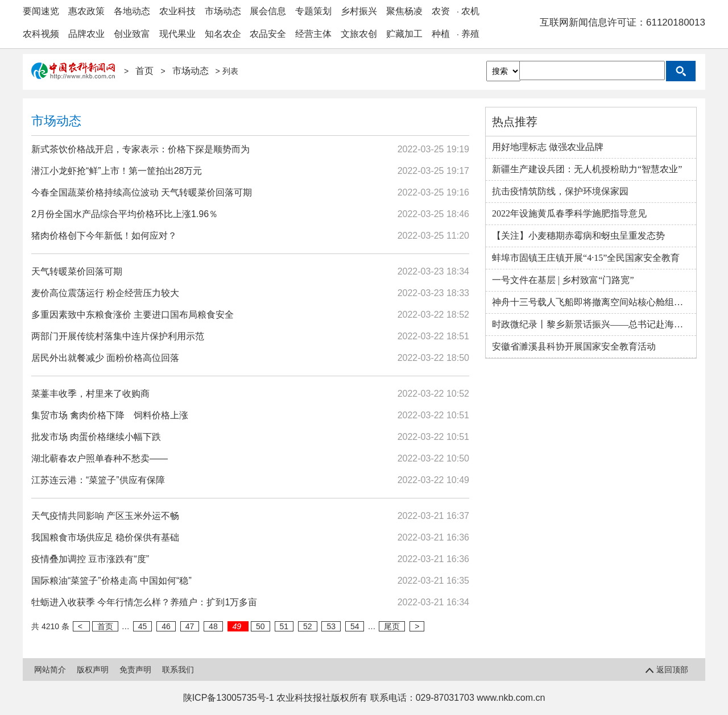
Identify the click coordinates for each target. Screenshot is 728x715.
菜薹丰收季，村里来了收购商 (90, 394)
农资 (441, 11)
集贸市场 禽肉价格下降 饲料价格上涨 (110, 415)
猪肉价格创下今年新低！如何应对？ (104, 236)
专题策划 (313, 11)
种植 (441, 34)
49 (238, 626)
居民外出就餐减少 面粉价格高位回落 (105, 358)
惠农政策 (86, 11)
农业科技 (177, 11)
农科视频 (41, 34)
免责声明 (135, 670)
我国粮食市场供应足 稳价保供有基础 (105, 537)
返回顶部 (668, 670)
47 (190, 626)
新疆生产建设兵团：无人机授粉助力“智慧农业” (587, 169)
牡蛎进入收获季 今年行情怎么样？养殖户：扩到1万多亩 (144, 602)
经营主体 (313, 34)
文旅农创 (359, 34)
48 (213, 626)
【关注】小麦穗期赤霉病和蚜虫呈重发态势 (578, 236)
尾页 (392, 626)
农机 (470, 11)
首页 (146, 71)
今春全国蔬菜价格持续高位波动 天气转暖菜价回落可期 (142, 192)
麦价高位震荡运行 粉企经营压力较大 (105, 293)
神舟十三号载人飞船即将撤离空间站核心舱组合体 (592, 302)
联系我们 (178, 670)
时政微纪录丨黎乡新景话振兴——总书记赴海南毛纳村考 (594, 324)
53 (331, 626)
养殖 (470, 34)
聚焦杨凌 (404, 11)
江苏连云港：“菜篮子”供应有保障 (98, 480)
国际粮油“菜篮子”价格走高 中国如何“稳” (111, 581)
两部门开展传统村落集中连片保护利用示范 (118, 336)
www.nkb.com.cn (511, 698)
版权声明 (93, 670)
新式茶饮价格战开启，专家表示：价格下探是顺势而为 (140, 149)
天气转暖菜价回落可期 (77, 271)
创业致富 (132, 34)
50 (260, 626)
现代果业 (177, 34)
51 (284, 626)
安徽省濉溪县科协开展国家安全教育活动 (574, 346)
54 (355, 626)
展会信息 (268, 11)
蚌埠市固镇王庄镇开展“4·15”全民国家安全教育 (586, 258)
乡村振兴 (359, 11)
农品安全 (268, 34)
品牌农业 (86, 34)
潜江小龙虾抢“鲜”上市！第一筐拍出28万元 (117, 171)
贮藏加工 (404, 34)
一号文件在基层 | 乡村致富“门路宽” (563, 280)
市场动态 (223, 11)
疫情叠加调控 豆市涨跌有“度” (90, 559)
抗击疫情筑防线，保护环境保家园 (560, 191)
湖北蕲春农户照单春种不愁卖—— (100, 458)
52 (308, 626)
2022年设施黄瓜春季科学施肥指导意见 (569, 213)
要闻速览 (41, 11)
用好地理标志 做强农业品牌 (548, 147)
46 (166, 626)
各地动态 (132, 11)
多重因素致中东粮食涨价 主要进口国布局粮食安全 (133, 315)
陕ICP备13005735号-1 (229, 698)
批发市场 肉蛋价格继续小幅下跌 (96, 437)
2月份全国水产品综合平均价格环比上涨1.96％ (125, 214)
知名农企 (223, 34)
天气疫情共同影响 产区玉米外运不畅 (105, 516)
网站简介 (50, 670)
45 (143, 626)
